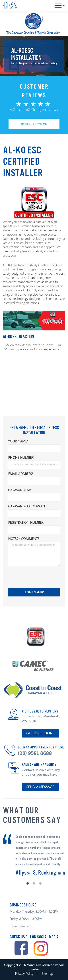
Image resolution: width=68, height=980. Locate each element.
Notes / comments (24, 539)
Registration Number (26, 523)
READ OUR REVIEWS (34, 124)
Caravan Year (19, 490)
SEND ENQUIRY (34, 592)
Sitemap (47, 974)
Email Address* (21, 474)
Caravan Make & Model (28, 507)
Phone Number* (21, 458)
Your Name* (18, 442)
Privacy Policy (24, 974)
